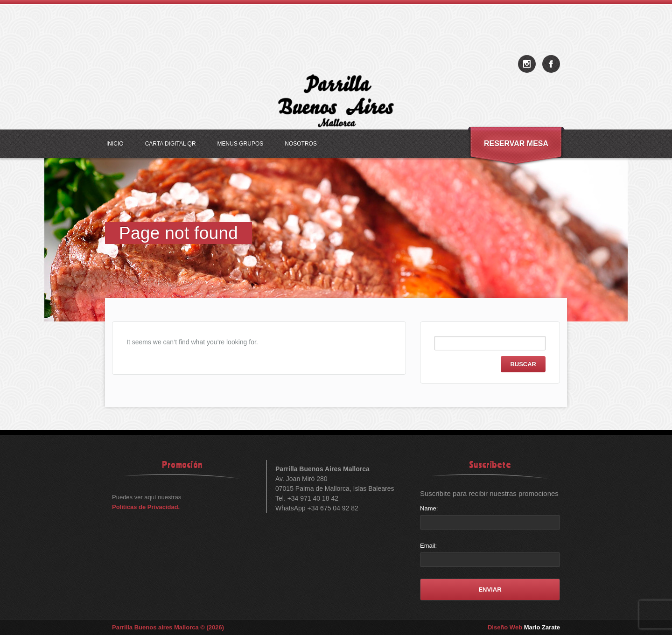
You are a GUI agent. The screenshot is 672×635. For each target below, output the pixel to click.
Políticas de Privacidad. (146, 507)
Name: (429, 508)
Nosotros (301, 144)
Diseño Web (524, 627)
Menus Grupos (241, 144)
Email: (428, 546)
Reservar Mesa (516, 143)
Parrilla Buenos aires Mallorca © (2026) (168, 627)
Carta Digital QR (171, 144)
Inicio (115, 144)
